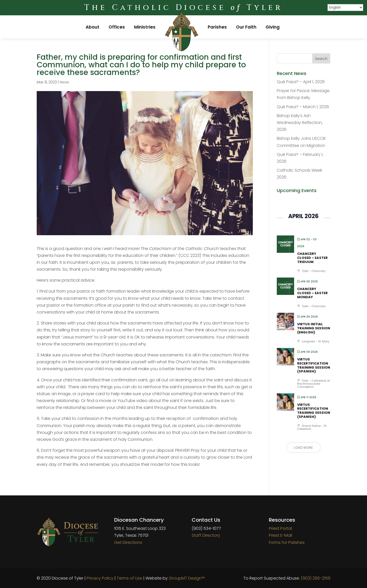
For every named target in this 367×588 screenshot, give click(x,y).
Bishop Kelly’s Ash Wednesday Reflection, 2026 (300, 123)
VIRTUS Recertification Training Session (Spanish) (314, 365)
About (93, 27)
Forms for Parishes (287, 542)
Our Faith (246, 27)
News (64, 82)
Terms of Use (129, 578)
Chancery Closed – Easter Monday (312, 293)
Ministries (145, 27)
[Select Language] (345, 8)
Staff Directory (206, 535)
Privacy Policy (100, 578)
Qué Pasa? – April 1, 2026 (301, 82)
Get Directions (128, 542)
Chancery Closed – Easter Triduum (312, 258)
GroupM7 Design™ (187, 578)
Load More (303, 448)
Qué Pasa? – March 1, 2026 (303, 107)
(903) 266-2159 (316, 578)
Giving (273, 27)
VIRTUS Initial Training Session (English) (314, 328)
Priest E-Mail (280, 535)
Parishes (217, 27)
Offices (117, 27)
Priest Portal (280, 528)
